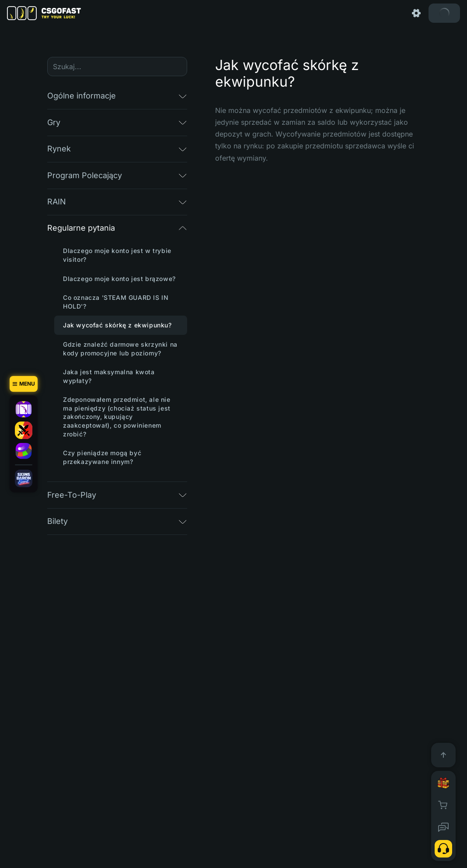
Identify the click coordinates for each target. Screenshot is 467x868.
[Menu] (24, 384)
